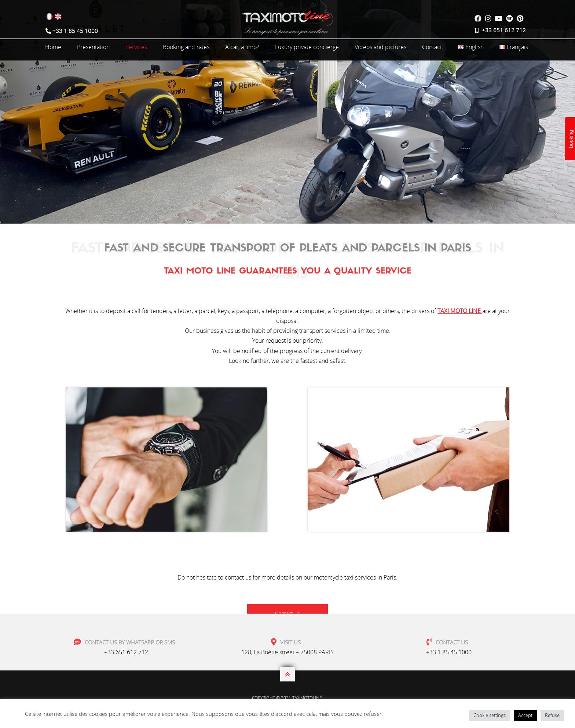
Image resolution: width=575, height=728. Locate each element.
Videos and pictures (380, 47)
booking (571, 139)
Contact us (287, 395)
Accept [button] (525, 715)
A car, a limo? (242, 47)
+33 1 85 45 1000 (449, 652)
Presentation (93, 47)
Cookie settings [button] (490, 715)
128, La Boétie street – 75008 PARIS (287, 652)
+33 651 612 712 (126, 652)
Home (53, 47)
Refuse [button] (552, 715)
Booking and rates (186, 47)
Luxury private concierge (307, 47)
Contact (432, 47)
